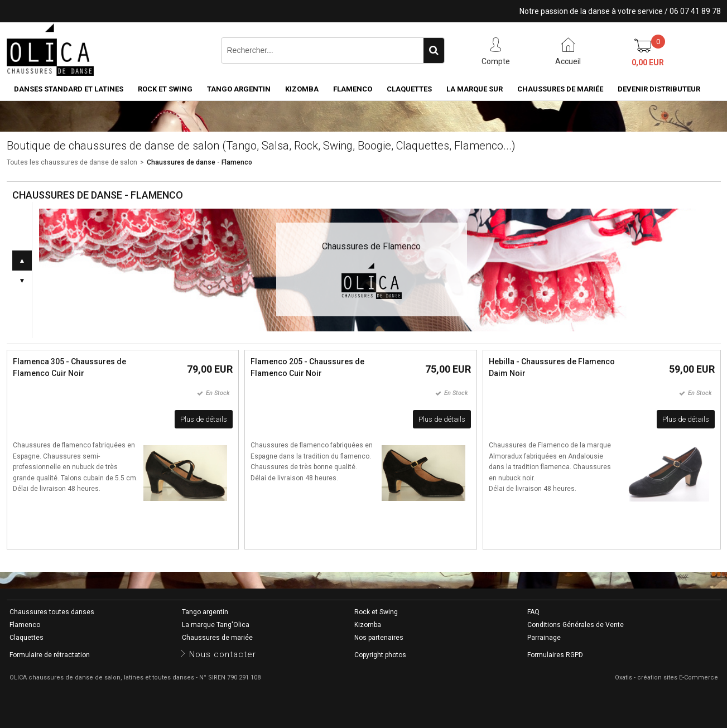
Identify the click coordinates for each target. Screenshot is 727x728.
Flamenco (353, 89)
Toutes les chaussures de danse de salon (72, 162)
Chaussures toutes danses (52, 612)
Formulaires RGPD (555, 655)
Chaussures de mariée (560, 89)
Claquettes (409, 89)
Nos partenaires (379, 638)
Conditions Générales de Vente (576, 625)
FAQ (533, 612)
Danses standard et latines (69, 89)
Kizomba (302, 89)
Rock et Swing (165, 89)
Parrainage (544, 638)
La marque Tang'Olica (216, 625)
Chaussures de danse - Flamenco (199, 162)
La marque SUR (475, 89)
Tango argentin (239, 89)
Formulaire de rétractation (50, 655)
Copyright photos (380, 655)
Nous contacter (223, 654)
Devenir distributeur (659, 89)
